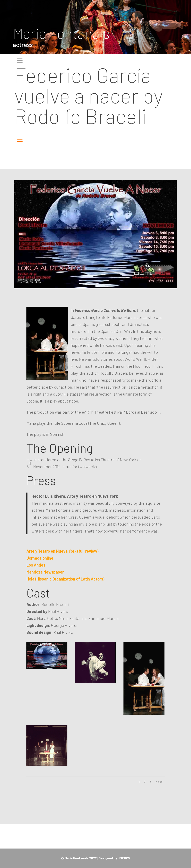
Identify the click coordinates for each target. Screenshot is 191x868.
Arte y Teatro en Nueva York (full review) (62, 551)
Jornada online (40, 558)
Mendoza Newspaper (45, 572)
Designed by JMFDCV (114, 858)
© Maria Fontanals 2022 (79, 858)
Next (159, 782)
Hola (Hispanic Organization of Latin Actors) (65, 579)
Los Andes (36, 565)
